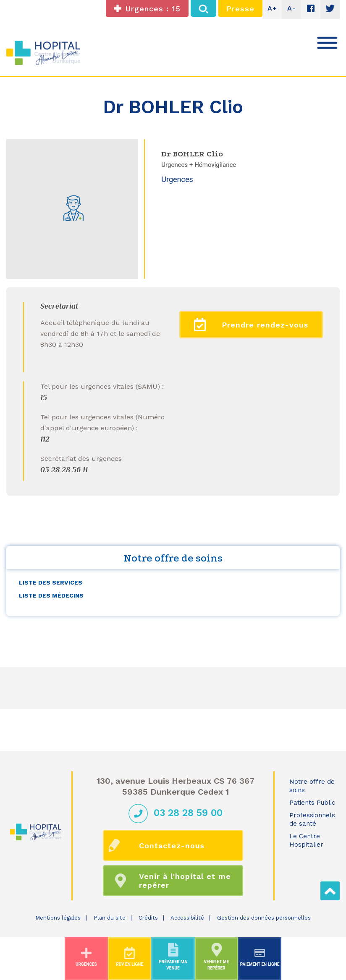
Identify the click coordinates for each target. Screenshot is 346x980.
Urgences (177, 179)
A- (292, 8)
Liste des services (51, 582)
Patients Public (312, 803)
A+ (272, 8)
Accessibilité (187, 918)
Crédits (148, 918)
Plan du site (110, 918)
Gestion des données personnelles (264, 918)
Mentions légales (58, 918)
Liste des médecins (51, 595)
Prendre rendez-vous (251, 325)
